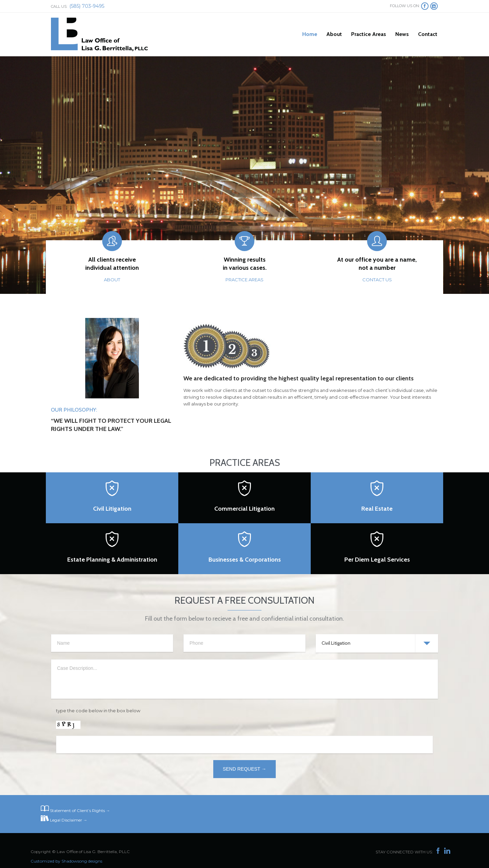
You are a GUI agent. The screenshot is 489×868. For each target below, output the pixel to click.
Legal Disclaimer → (69, 820)
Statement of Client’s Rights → (80, 810)
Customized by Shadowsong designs (66, 861)
